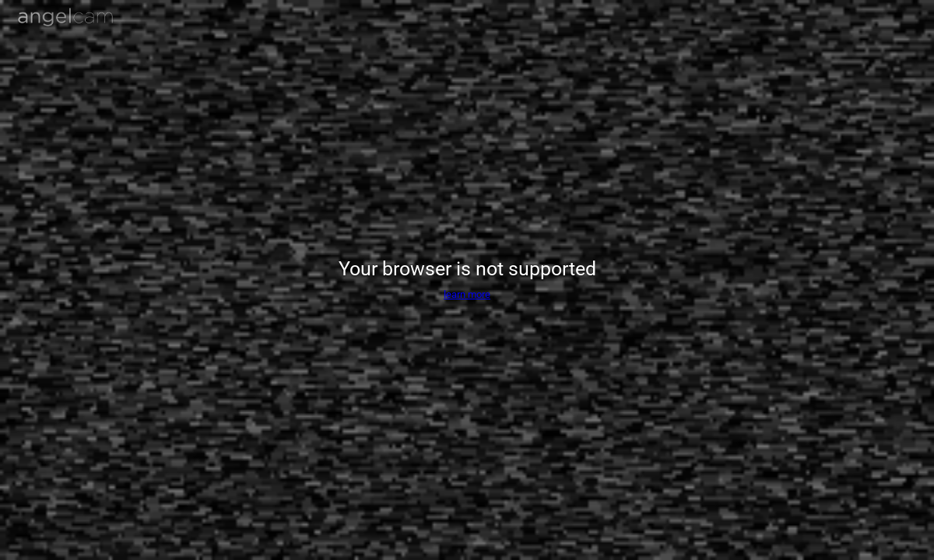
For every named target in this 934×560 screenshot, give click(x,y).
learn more (467, 294)
